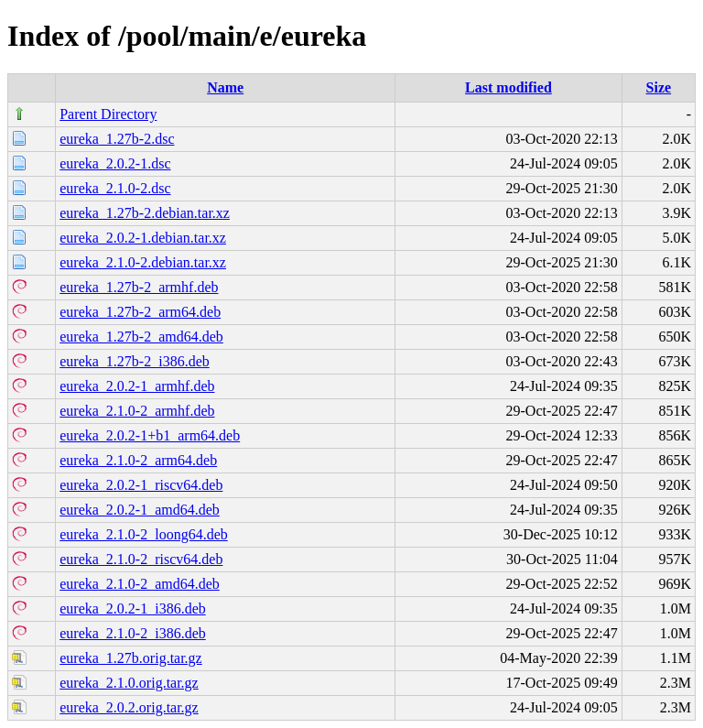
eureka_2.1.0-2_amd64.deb (140, 584)
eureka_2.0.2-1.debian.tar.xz (143, 238)
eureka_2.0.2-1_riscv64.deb (141, 485)
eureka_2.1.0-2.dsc (115, 188)
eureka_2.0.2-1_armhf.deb (137, 386)
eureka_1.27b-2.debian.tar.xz (145, 213)
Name (225, 87)
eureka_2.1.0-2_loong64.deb (144, 534)
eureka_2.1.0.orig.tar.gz (129, 683)
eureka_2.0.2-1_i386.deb (133, 608)
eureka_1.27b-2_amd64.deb (141, 337)
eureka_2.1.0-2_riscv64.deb (141, 559)
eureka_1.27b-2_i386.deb (135, 361)
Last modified (508, 87)
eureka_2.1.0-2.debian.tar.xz (143, 262)
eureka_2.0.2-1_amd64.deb (140, 510)
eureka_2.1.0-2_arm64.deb (138, 460)
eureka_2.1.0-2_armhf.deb (137, 411)
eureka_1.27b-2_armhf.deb (139, 287)
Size (659, 87)
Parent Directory (108, 114)
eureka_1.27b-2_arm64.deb (140, 312)
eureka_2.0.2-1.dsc (115, 163)
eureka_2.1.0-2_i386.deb (133, 633)
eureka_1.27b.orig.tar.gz (131, 658)
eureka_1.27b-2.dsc (117, 139)
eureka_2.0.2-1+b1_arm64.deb (150, 435)
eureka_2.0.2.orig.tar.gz (129, 707)
